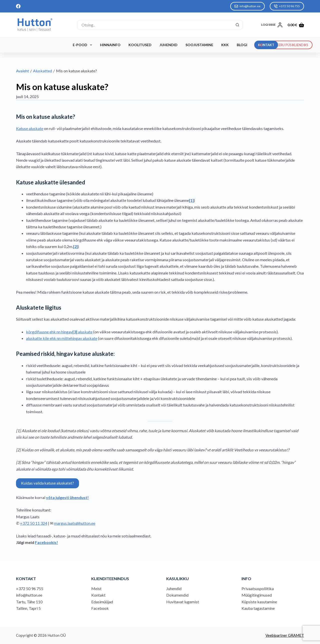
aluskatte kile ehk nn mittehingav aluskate (62, 338)
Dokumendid (177, 595)
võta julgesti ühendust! (67, 497)
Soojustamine (199, 45)
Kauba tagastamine (258, 608)
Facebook (100, 608)
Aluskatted (42, 71)
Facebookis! (46, 542)
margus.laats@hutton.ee (75, 523)
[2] (75, 246)
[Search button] (237, 25)
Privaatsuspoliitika (258, 588)
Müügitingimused (257, 595)
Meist (96, 588)
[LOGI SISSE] (272, 25)
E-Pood (83, 45)
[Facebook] (18, 6)
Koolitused (140, 45)
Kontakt (98, 595)
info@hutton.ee (247, 6)
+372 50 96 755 (287, 6)
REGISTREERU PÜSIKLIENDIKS (283, 45)
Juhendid (168, 45)
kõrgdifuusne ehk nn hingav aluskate (59, 332)
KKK (225, 45)
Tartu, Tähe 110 (29, 602)
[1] (191, 200)
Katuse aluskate (30, 128)
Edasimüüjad (102, 602)
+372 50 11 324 (34, 523)
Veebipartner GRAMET (285, 635)
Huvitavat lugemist (183, 602)
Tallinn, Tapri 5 (28, 608)
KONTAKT (266, 45)
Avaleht (22, 71)
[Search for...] (155, 25)
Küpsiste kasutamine (259, 602)
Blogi (242, 45)
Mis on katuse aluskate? (62, 87)
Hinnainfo (110, 45)
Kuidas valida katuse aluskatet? (47, 483)
